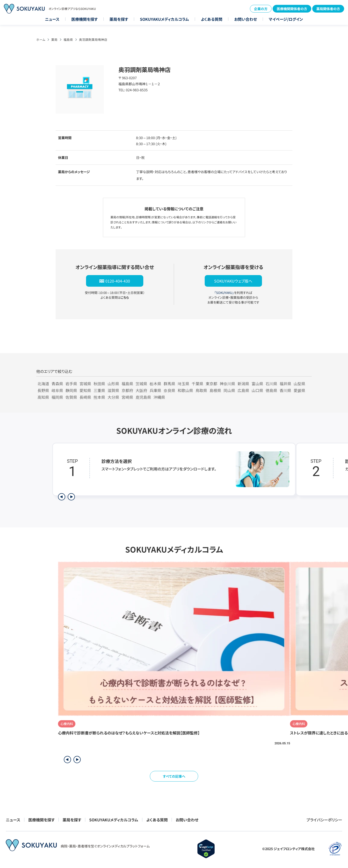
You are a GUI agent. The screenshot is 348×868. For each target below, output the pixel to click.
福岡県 (57, 397)
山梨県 (299, 384)
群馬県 (169, 384)
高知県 (43, 397)
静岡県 (71, 390)
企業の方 (261, 9)
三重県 (99, 390)
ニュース (52, 19)
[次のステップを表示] (71, 497)
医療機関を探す (84, 19)
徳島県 (271, 390)
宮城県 (85, 384)
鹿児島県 (143, 397)
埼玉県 (183, 384)
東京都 (211, 384)
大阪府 (141, 390)
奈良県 (169, 390)
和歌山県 (185, 390)
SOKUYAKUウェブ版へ (233, 281)
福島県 (68, 39)
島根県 (215, 390)
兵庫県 (155, 390)
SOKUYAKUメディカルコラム (164, 19)
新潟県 (243, 384)
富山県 (257, 384)
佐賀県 (71, 397)
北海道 (43, 384)
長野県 (43, 390)
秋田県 (99, 384)
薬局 (54, 39)
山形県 (113, 384)
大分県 (113, 397)
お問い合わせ (246, 19)
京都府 (127, 390)
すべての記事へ (174, 776)
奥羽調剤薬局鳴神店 (93, 39)
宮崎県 (127, 397)
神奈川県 (227, 384)
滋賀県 (113, 390)
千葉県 (197, 384)
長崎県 (85, 397)
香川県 (285, 390)
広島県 (243, 390)
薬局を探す (119, 19)
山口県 (257, 390)
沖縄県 (159, 397)
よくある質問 (212, 19)
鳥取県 (201, 390)
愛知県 (85, 390)
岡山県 (229, 390)
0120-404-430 (118, 281)
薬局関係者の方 (328, 9)
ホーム (41, 39)
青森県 (57, 384)
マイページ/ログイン (286, 19)
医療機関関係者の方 (292, 9)
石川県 (271, 384)
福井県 (285, 384)
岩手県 (71, 384)
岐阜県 (57, 390)
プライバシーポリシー (324, 820)
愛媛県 (299, 390)
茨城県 (141, 384)
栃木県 (155, 384)
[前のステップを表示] (62, 497)
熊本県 (99, 397)
